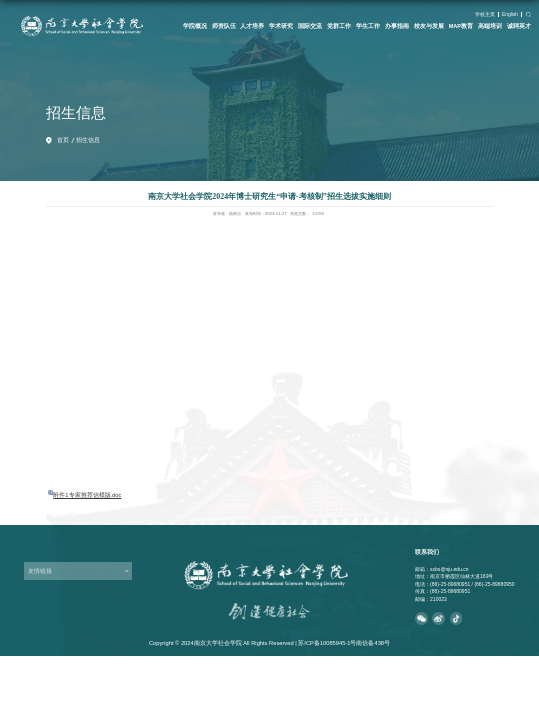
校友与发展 (429, 26)
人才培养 (252, 26)
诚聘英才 (519, 26)
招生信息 (88, 139)
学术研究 (281, 26)
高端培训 (490, 26)
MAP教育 (461, 26)
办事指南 (397, 26)
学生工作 (368, 26)
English (510, 14)
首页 (63, 139)
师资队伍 (224, 26)
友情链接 (40, 571)
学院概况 (195, 26)
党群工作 (339, 26)
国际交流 (310, 26)
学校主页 (485, 14)
